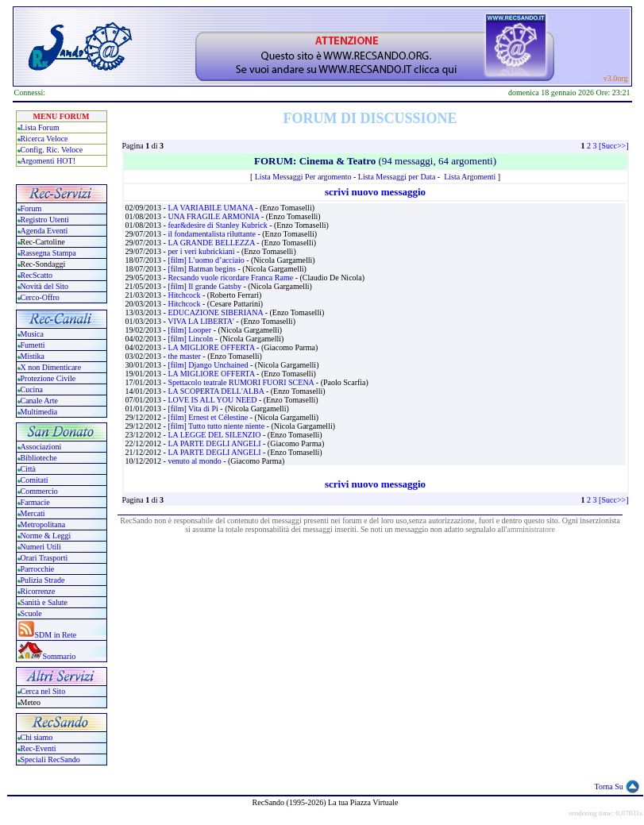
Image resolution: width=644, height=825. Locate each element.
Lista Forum (40, 127)
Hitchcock (185, 295)
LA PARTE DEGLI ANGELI (215, 443)
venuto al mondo (195, 461)
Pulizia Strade (43, 580)
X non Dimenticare (51, 367)
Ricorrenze (38, 591)
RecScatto (37, 275)
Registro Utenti (45, 220)
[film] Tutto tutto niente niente (217, 426)
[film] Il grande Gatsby (205, 286)
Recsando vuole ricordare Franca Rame (231, 278)
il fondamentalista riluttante (212, 234)
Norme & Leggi (46, 536)
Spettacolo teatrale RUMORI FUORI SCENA (241, 382)
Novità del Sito (45, 286)
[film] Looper (190, 330)
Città (28, 469)
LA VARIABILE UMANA (211, 208)
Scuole (31, 613)
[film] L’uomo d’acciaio (207, 260)
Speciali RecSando (50, 759)
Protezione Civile (48, 378)
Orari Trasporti (44, 558)
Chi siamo (37, 737)
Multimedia (39, 412)
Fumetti (33, 345)
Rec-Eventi (39, 748)
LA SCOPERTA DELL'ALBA (216, 391)
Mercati (33, 513)
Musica (32, 334)
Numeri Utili (42, 547)
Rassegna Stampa (48, 253)
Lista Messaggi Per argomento (303, 177)
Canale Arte (39, 401)
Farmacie (35, 502)
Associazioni (41, 447)
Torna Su (609, 786)
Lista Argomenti (470, 177)
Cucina (32, 389)
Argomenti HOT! (48, 161)
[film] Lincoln (191, 339)
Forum (31, 208)
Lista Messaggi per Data (397, 177)
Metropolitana (43, 524)
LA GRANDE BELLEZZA (212, 243)
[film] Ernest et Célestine (208, 417)
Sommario (60, 656)
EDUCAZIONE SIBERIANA (216, 312)
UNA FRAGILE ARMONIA (214, 216)
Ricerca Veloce (44, 139)
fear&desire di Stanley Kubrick (218, 225)
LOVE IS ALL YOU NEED (213, 400)
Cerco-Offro (40, 297)
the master (185, 356)
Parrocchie (38, 569)
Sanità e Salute (44, 602)
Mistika (33, 356)
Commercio (39, 491)
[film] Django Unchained (209, 365)
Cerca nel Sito (43, 691)
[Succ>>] (613, 146)
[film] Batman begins (202, 269)
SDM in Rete (56, 635)
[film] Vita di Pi (194, 409)
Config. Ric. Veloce (52, 150)
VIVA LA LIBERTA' (202, 321)
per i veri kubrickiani (202, 251)
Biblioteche (39, 458)
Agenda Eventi (44, 231)
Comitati (35, 480)
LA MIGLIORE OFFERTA (212, 347)
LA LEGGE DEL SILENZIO (215, 435)
